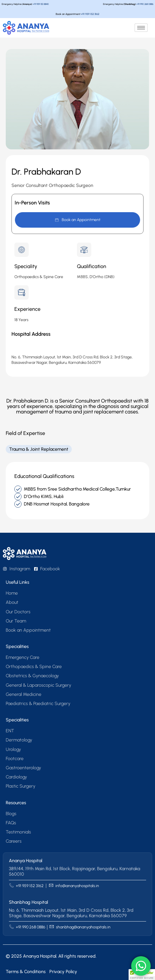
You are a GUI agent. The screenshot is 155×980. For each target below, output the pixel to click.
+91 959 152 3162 (90, 14)
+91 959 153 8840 (41, 4)
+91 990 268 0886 (145, 4)
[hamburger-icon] (141, 28)
